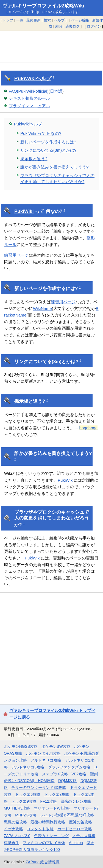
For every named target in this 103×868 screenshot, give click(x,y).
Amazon (76, 843)
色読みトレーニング (51, 836)
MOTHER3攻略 (17, 808)
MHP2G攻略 (26, 815)
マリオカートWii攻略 (52, 808)
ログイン (94, 26)
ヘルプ (59, 20)
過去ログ (73, 26)
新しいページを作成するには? (48, 142)
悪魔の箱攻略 (15, 822)
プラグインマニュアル (29, 106)
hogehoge (88, 428)
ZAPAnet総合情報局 (43, 862)
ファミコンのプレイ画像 (44, 843)
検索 (47, 20)
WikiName (42, 308)
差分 (59, 26)
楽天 (90, 843)
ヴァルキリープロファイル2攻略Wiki (43, 6)
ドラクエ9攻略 (24, 801)
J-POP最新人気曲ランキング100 (32, 850)
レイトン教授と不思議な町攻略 (67, 815)
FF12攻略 (49, 801)
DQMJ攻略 (67, 781)
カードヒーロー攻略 (75, 829)
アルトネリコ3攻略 (28, 767)
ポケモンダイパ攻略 (43, 753)
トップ (8, 20)
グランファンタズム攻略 (69, 767)
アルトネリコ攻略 (46, 760)
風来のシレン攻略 (76, 801)
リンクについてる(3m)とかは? (48, 150)
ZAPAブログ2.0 (17, 836)
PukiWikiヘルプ (28, 124)
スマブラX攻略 (55, 774)
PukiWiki (25, 78)
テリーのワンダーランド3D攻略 (39, 787)
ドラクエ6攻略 (28, 794)
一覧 (20, 20)
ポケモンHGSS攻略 (21, 746)
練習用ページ (16, 255)
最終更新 (34, 20)
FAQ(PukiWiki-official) (29, 91)
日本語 (56, 91)
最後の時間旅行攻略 (48, 822)
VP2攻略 (79, 774)
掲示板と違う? (34, 159)
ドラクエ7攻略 (57, 794)
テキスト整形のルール (29, 98)
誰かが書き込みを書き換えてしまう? (54, 167)
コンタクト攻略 (40, 829)
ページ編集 (80, 20)
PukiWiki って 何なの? (41, 133)
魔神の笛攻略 (80, 822)
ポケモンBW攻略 (56, 746)
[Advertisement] (51, 47)
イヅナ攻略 (13, 829)
